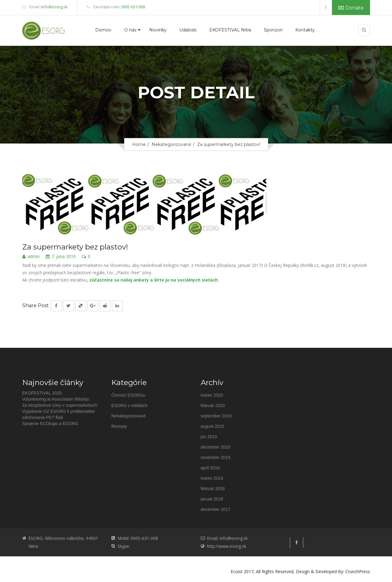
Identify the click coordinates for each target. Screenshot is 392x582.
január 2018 (212, 499)
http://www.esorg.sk (227, 546)
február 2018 (213, 489)
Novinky (158, 30)
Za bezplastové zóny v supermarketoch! (60, 405)
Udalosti (188, 30)
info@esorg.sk (54, 7)
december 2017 (216, 509)
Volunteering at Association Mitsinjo (56, 399)
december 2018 (216, 447)
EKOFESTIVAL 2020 (42, 393)
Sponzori (273, 30)
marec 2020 (212, 395)
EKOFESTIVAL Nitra (230, 30)
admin (31, 257)
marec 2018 (212, 478)
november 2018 (216, 457)
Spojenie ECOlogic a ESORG (50, 424)
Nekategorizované (171, 144)
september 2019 (216, 416)
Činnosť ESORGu (128, 395)
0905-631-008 (133, 7)
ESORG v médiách (129, 406)
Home (139, 144)
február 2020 (213, 406)
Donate (351, 8)
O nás (130, 30)
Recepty (119, 426)
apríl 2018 (210, 468)
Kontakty (305, 30)
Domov (103, 30)
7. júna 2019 (61, 257)
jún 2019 (209, 437)
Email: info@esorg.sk (227, 538)
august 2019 (212, 426)
